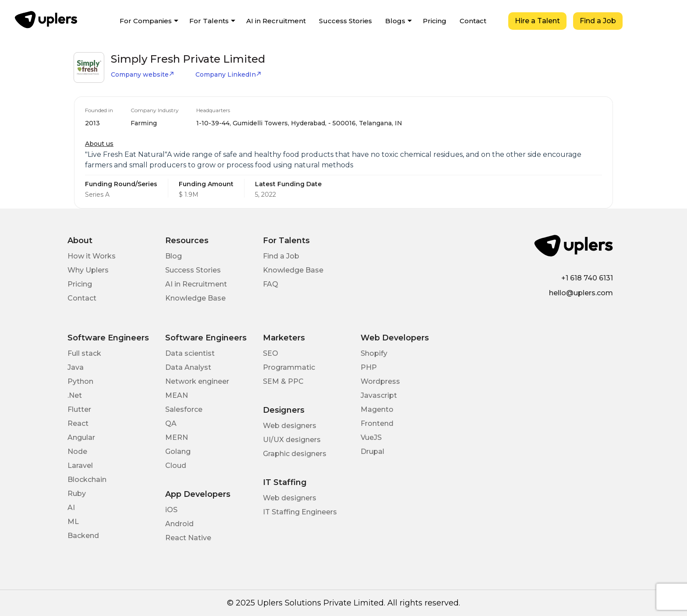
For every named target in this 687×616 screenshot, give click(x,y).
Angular (81, 437)
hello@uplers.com (581, 293)
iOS (171, 510)
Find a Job (598, 21)
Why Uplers (88, 270)
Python (80, 381)
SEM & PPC (283, 381)
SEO (271, 353)
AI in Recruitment (276, 21)
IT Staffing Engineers (300, 512)
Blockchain (87, 480)
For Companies (146, 21)
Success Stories (345, 21)
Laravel (80, 466)
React (78, 423)
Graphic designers (295, 454)
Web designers (290, 426)
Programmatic (289, 367)
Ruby (77, 494)
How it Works (92, 256)
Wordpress (380, 381)
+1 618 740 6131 (587, 278)
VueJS (371, 437)
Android (179, 524)
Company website (143, 74)
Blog (174, 256)
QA (171, 423)
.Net (75, 395)
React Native (188, 538)
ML (73, 522)
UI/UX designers (292, 440)
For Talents (209, 21)
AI (71, 508)
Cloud (176, 466)
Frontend (377, 423)
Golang (178, 451)
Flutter (79, 409)
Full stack (84, 353)
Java (76, 367)
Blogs (395, 21)
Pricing (435, 21)
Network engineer (197, 381)
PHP (369, 367)
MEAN (177, 395)
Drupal (372, 451)
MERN (177, 437)
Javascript (379, 395)
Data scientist (190, 353)
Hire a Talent (537, 21)
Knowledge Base (195, 298)
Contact (473, 21)
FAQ (271, 284)
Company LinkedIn (228, 74)
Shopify (374, 353)
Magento (377, 409)
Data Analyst (188, 367)
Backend (83, 536)
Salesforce (184, 409)
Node (77, 451)
